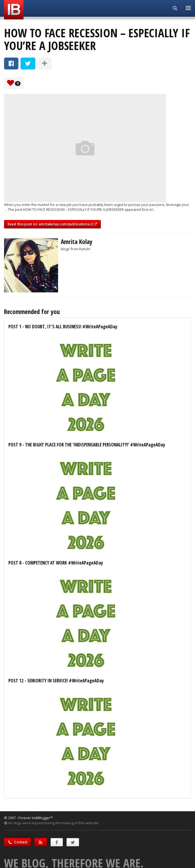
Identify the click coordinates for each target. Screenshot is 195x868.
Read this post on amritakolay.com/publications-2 (52, 224)
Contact (17, 842)
